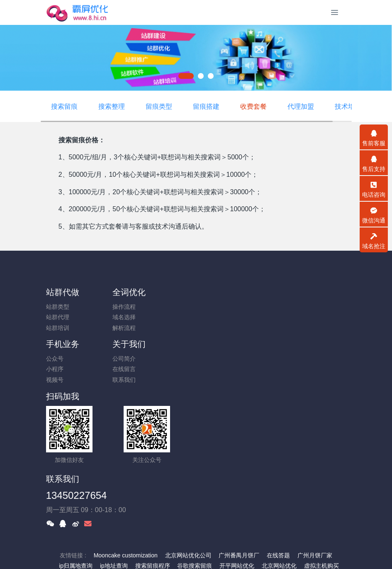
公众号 (210, 307)
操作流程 (135, 307)
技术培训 (348, 106)
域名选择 (135, 317)
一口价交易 (185, 530)
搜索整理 (112, 106)
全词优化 (140, 292)
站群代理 (58, 317)
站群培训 (58, 328)
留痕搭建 (206, 106)
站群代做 (63, 292)
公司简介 (291, 307)
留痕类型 (159, 106)
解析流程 (135, 328)
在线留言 (291, 317)
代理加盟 (301, 106)
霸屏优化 (168, 508)
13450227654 (232, 363)
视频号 (210, 328)
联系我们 (291, 328)
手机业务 (218, 292)
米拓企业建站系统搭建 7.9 (191, 551)
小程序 (210, 317)
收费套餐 (253, 106)
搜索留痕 (64, 106)
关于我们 (296, 292)
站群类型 (58, 307)
